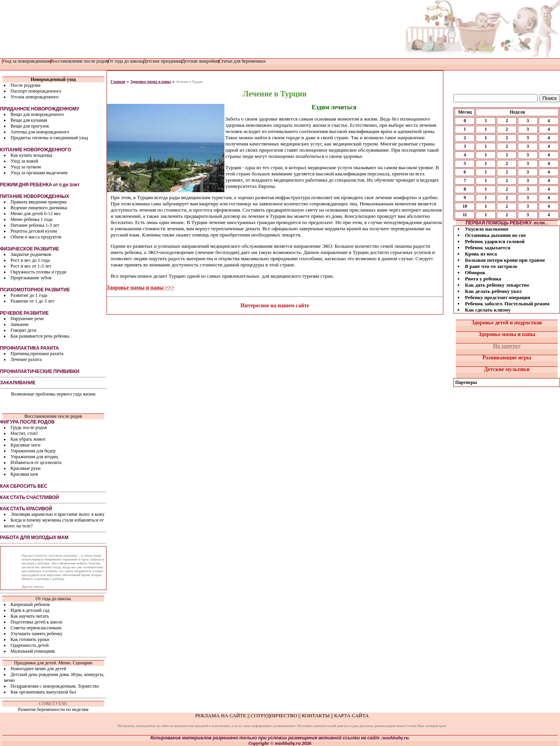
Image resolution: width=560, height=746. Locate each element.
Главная (118, 81)
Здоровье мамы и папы (150, 81)
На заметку (507, 346)
